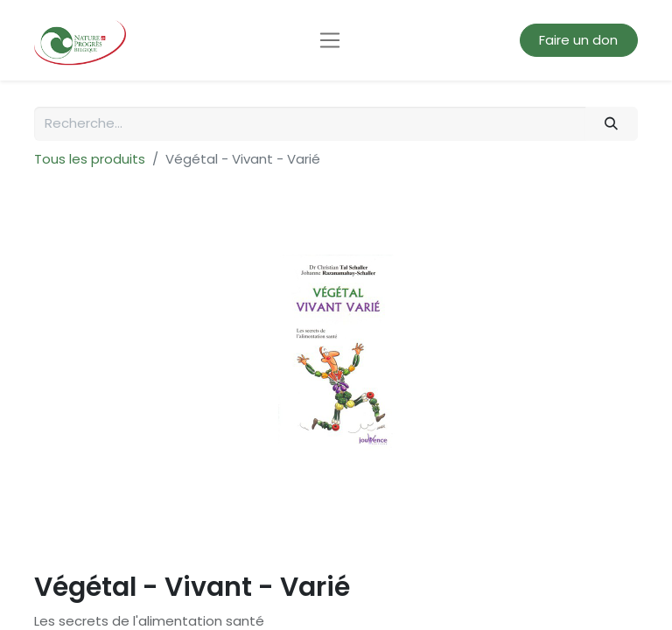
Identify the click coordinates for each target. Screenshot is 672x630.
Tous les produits (90, 159)
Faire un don (578, 40)
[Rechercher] (612, 124)
